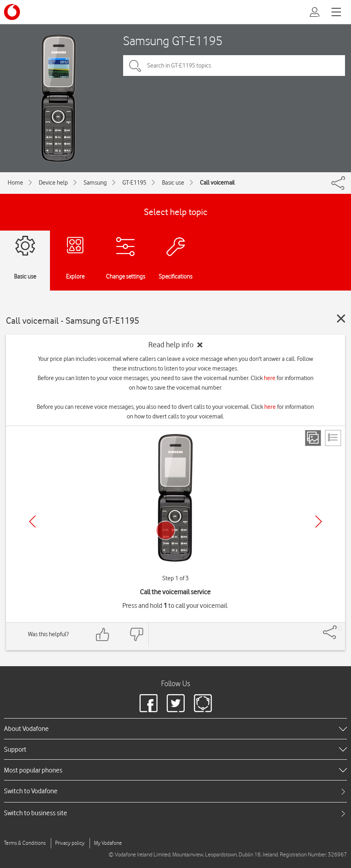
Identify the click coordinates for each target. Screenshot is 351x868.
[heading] (175, 729)
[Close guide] (341, 319)
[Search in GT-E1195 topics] (234, 66)
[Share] (339, 628)
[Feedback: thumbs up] (103, 634)
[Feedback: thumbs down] (136, 634)
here (270, 378)
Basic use (173, 183)
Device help (53, 183)
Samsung (95, 183)
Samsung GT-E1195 (173, 41)
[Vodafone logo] (12, 12)
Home (15, 183)
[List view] (333, 438)
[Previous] (32, 522)
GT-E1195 (134, 183)
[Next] (319, 522)
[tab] (175, 791)
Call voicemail (217, 183)
